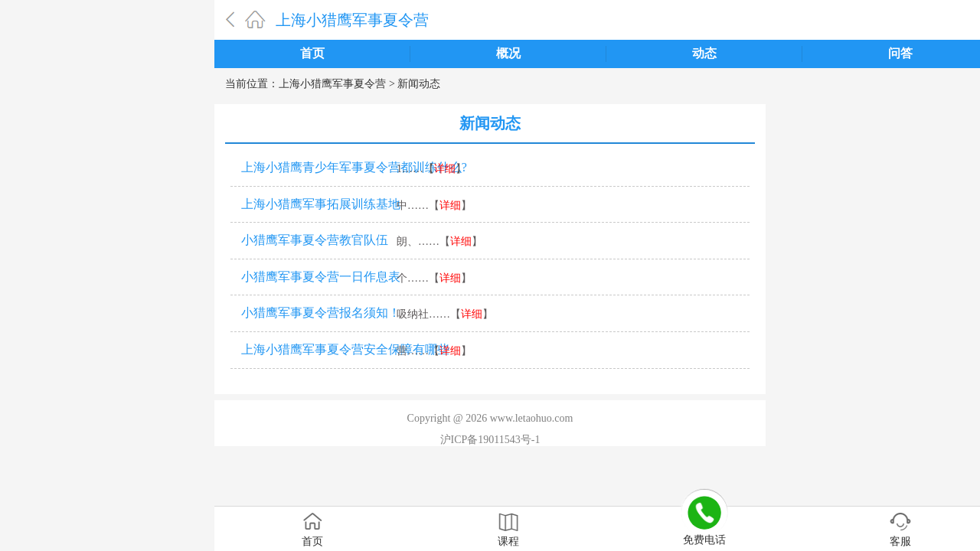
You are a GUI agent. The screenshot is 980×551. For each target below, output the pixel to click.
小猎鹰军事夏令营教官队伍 (315, 240)
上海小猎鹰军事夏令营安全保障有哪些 (345, 349)
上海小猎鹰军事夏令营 (352, 20)
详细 (445, 169)
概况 (508, 53)
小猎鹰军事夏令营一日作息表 (321, 277)
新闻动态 (419, 84)
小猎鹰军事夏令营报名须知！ (321, 313)
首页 (312, 53)
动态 (704, 53)
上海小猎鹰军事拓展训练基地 (321, 204)
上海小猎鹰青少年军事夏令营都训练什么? (354, 167)
